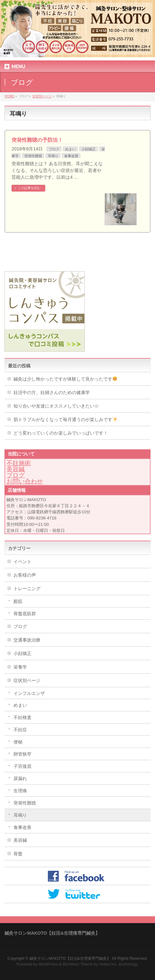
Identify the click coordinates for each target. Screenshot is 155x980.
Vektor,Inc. (108, 964)
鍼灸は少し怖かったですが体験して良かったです (65, 379)
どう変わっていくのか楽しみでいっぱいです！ (61, 433)
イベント (22, 562)
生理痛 (20, 791)
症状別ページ (27, 680)
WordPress (48, 964)
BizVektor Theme (78, 964)
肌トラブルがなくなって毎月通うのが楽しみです (65, 419)
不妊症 (20, 730)
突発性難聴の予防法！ (37, 140)
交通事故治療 (27, 640)
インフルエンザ (29, 693)
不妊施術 (19, 463)
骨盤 (18, 854)
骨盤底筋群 (25, 614)
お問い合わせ (25, 481)
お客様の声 (25, 575)
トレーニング (27, 589)
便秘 (18, 742)
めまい (70, 149)
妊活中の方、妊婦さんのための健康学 (52, 392)
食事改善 (71, 156)
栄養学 (20, 667)
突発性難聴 (33, 156)
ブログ (54, 149)
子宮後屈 (22, 766)
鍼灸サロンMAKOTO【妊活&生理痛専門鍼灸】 (70, 958)
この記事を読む (29, 188)
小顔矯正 (89, 149)
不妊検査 (22, 717)
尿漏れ (20, 778)
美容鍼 (16, 469)
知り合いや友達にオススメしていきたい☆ (56, 406)
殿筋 (18, 601)
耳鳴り (53, 156)
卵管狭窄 (22, 754)
